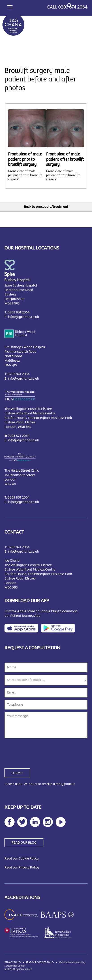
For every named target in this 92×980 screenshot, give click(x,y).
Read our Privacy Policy (22, 868)
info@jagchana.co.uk (24, 317)
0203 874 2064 (73, 7)
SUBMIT (17, 773)
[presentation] (39, 751)
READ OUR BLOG (24, 843)
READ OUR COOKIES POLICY (40, 962)
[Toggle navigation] (10, 7)
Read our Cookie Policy (21, 859)
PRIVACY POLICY (13, 962)
